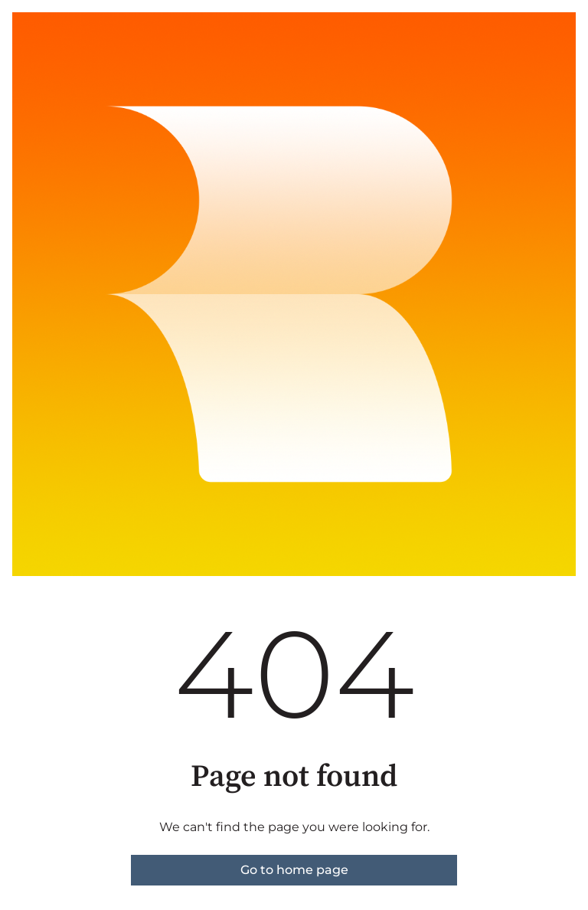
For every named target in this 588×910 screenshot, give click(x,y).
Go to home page (294, 870)
